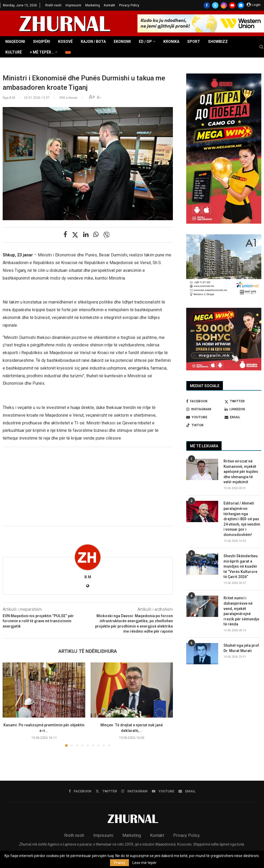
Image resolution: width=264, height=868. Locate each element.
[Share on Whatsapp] (96, 235)
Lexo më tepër (145, 863)
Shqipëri (42, 42)
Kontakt (109, 5)
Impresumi (73, 5)
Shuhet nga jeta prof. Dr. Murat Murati (242, 648)
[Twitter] (215, 5)
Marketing (93, 5)
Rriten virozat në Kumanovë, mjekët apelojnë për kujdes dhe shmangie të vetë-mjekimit (241, 472)
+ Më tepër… (42, 52)
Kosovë (65, 42)
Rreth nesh (53, 5)
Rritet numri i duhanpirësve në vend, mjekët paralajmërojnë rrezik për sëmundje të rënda (241, 611)
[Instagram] (224, 5)
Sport (194, 42)
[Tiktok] (205, 425)
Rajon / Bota (93, 42)
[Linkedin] (243, 409)
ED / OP (145, 42)
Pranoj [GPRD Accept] (119, 863)
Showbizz (218, 42)
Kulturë (14, 52)
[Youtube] (232, 5)
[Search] (261, 47)
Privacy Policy (129, 5)
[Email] (241, 5)
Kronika (171, 42)
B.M (88, 577)
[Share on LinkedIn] (86, 235)
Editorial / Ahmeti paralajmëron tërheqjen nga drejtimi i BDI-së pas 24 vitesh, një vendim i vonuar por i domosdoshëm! (242, 519)
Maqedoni (15, 42)
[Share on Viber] (107, 235)
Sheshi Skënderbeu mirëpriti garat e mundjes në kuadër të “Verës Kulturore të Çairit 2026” (241, 566)
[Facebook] (207, 5)
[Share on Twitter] (75, 235)
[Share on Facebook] (65, 235)
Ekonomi (122, 42)
